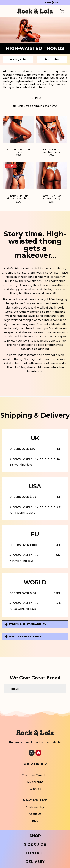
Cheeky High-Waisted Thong (52, 151)
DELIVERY (35, 862)
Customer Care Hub (35, 775)
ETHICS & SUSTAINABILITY (27, 624)
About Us (35, 814)
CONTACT (35, 853)
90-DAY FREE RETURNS (25, 636)
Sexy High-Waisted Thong (18, 151)
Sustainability (35, 807)
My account (35, 782)
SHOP (35, 836)
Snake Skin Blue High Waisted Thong (18, 197)
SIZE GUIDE (35, 844)
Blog (35, 821)
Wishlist (35, 789)
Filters (35, 98)
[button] (35, 624)
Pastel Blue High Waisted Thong (52, 197)
